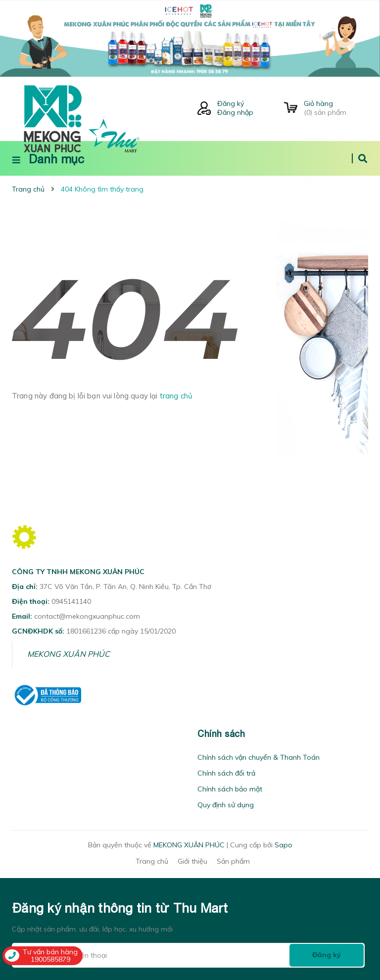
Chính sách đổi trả (226, 773)
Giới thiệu (192, 861)
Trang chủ (152, 861)
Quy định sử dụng (226, 805)
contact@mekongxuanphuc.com (87, 616)
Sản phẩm (233, 861)
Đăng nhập (235, 112)
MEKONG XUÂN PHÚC (69, 654)
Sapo (284, 845)
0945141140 (71, 601)
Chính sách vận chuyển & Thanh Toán (259, 757)
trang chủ (176, 396)
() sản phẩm (336, 108)
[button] (15, 734)
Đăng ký (231, 103)
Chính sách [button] (221, 734)
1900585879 (50, 959)
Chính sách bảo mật (230, 789)
